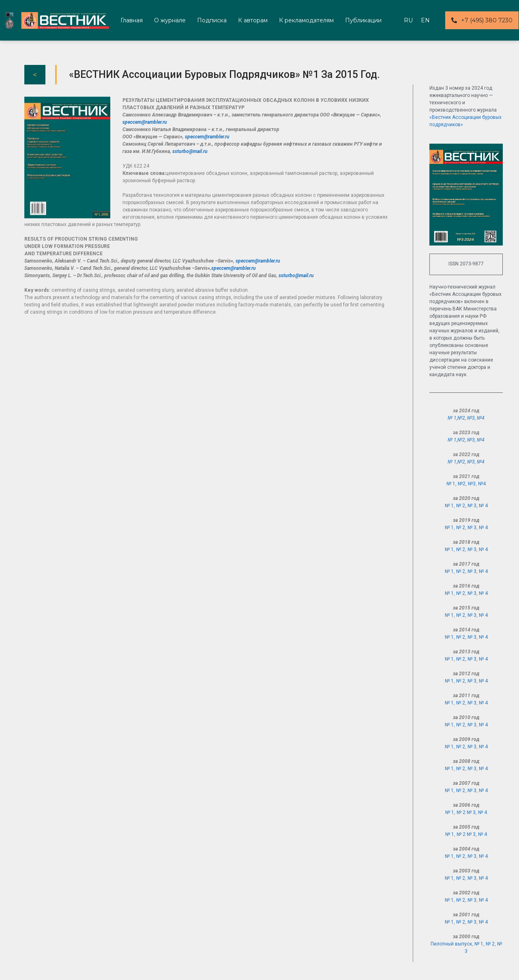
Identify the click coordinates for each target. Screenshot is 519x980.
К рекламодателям (306, 20)
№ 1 (449, 506)
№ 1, (453, 418)
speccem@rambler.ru (145, 122)
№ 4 (483, 506)
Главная (132, 20)
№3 (471, 418)
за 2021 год (466, 476)
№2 (461, 418)
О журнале (170, 20)
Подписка (212, 20)
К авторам (253, 20)
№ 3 (472, 528)
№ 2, (462, 506)
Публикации (363, 20)
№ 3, (473, 506)
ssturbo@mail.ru (190, 151)
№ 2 (461, 528)
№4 (481, 418)
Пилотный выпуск (451, 944)
